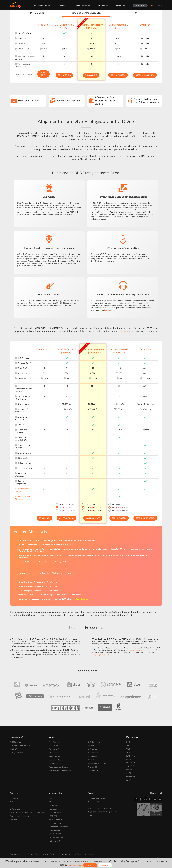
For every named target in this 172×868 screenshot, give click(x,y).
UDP (128, 749)
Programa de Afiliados (97, 798)
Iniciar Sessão (139, 5)
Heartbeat (131, 763)
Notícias (14, 802)
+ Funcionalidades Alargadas (23, 498)
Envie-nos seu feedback (20, 818)
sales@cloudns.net (83, 599)
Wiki (51, 802)
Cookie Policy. (75, 865)
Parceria (117, 6)
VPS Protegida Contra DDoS (61, 770)
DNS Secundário (94, 742)
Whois (90, 815)
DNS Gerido (54, 752)
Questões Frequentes (58, 812)
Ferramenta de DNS (57, 830)
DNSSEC (91, 746)
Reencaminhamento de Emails (100, 756)
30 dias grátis (64, 75)
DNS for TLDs (93, 766)
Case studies (54, 805)
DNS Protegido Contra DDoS (22, 746)
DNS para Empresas (19, 752)
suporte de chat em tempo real (139, 650)
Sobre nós (14, 798)
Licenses (85, 853)
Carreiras (14, 821)
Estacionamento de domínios (61, 766)
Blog (51, 798)
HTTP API (53, 816)
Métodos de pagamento (59, 826)
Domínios (92, 759)
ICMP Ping (131, 756)
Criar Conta (44, 74)
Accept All (90, 865)
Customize (106, 865)
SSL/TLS (130, 766)
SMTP (129, 773)
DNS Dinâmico (55, 742)
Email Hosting (93, 770)
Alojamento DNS (39, 6)
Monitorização (79, 6)
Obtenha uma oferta (145, 75)
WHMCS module (56, 819)
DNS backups (93, 749)
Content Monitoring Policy (67, 853)
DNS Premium (16, 742)
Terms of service (17, 853)
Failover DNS (54, 749)
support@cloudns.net (102, 655)
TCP (128, 752)
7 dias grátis (91, 75)
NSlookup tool (55, 840)
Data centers (16, 809)
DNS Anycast (93, 752)
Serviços (60, 6)
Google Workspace (57, 759)
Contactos (14, 805)
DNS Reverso (55, 746)
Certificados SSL (56, 763)
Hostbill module (56, 823)
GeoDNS (14, 749)
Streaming (131, 777)
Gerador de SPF (56, 833)
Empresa (99, 6)
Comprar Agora (118, 75)
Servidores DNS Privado (98, 763)
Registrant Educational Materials (101, 808)
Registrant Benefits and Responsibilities (105, 812)
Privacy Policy (33, 853)
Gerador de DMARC (57, 836)
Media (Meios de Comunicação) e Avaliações (24, 813)
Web (128, 746)
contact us (126, 331)
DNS (128, 742)
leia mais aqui (110, 310)
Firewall (130, 770)
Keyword (130, 759)
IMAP (129, 780)
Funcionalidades (56, 809)
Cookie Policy (47, 853)
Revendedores (94, 802)
